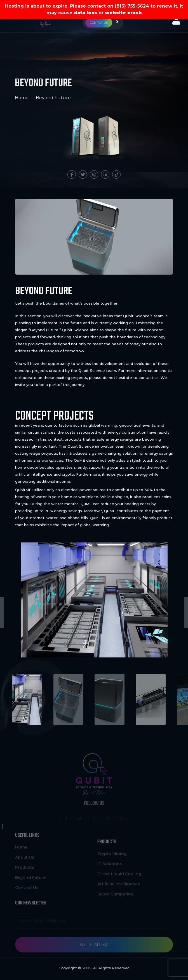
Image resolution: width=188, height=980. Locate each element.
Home (21, 98)
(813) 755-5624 (132, 6)
